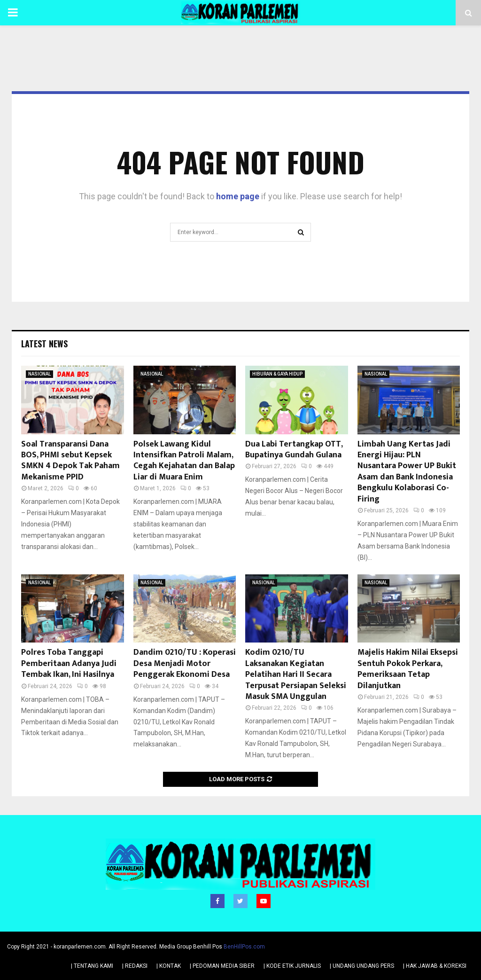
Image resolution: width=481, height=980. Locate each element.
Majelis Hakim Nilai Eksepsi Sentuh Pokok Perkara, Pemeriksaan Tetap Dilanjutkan (408, 669)
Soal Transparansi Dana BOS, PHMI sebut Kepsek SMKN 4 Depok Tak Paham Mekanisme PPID (70, 461)
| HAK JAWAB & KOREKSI (435, 965)
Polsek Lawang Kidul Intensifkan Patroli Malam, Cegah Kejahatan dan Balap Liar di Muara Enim (184, 461)
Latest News (44, 344)
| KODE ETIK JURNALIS (292, 965)
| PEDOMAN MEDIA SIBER (222, 965)
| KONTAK (169, 965)
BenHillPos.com (244, 946)
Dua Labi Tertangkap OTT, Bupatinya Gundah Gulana (294, 450)
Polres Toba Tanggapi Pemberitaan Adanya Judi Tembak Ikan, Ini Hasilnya (69, 663)
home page (238, 196)
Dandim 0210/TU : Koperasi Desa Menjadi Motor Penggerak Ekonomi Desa (185, 663)
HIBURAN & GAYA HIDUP (277, 374)
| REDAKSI (135, 965)
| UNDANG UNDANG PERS (362, 965)
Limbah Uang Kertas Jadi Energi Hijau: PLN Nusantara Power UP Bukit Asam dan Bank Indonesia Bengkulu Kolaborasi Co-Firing (407, 472)
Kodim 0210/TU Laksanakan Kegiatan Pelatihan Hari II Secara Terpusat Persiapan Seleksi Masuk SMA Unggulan (296, 674)
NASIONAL (39, 374)
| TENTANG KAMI (92, 965)
